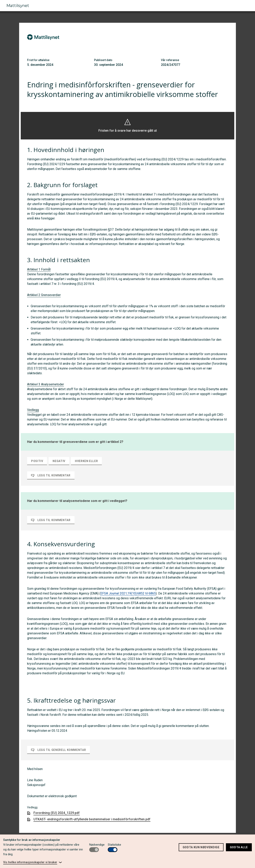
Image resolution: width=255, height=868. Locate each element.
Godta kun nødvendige (201, 847)
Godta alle (239, 847)
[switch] (94, 850)
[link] (33, 862)
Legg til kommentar (51, 475)
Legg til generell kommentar (58, 750)
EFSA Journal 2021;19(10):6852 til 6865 (128, 593)
